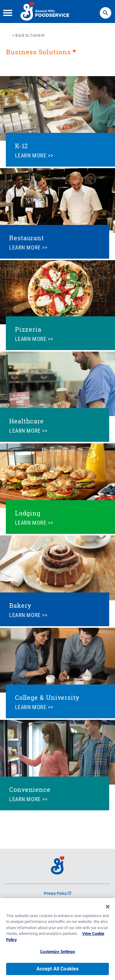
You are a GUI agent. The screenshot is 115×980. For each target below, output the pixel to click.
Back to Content (30, 35)
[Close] (108, 908)
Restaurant (27, 238)
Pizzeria (28, 329)
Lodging (28, 513)
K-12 (22, 146)
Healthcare (27, 421)
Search (105, 10)
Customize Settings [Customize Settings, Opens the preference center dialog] (57, 953)
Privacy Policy (57, 893)
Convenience (30, 789)
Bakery (20, 605)
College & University (47, 697)
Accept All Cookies (58, 970)
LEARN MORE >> (34, 155)
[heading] (57, 55)
